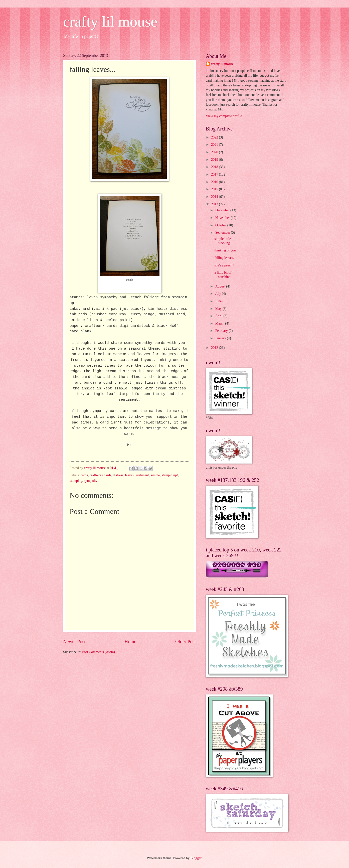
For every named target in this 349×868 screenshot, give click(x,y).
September (223, 233)
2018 (215, 167)
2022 (215, 137)
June (219, 301)
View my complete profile (224, 116)
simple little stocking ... (224, 241)
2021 (215, 145)
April (219, 316)
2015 (215, 189)
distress (118, 475)
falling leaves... (225, 258)
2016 (215, 182)
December (223, 210)
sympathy (91, 481)
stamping (76, 481)
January (221, 338)
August (221, 286)
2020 (215, 152)
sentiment (142, 475)
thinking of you (225, 250)
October (221, 225)
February (222, 331)
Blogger (196, 858)
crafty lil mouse (110, 22)
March (220, 323)
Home (130, 641)
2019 (215, 160)
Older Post (186, 641)
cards (84, 475)
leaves (129, 475)
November (223, 218)
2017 (215, 174)
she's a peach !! (225, 265)
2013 (215, 204)
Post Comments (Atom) (99, 652)
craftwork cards (100, 475)
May (219, 309)
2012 (215, 348)
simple (155, 475)
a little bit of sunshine (223, 275)
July (219, 294)
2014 (215, 197)
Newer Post (74, 641)
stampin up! (170, 475)
